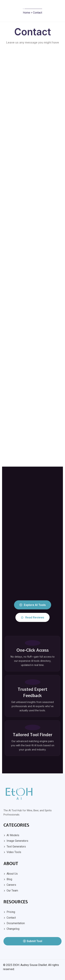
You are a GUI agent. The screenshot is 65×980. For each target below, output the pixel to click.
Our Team (12, 891)
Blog (9, 879)
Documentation (16, 923)
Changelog (13, 929)
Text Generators (16, 847)
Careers (11, 885)
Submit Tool (33, 941)
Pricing (11, 912)
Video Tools (14, 852)
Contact (11, 918)
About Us (12, 874)
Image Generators (17, 841)
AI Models (13, 835)
